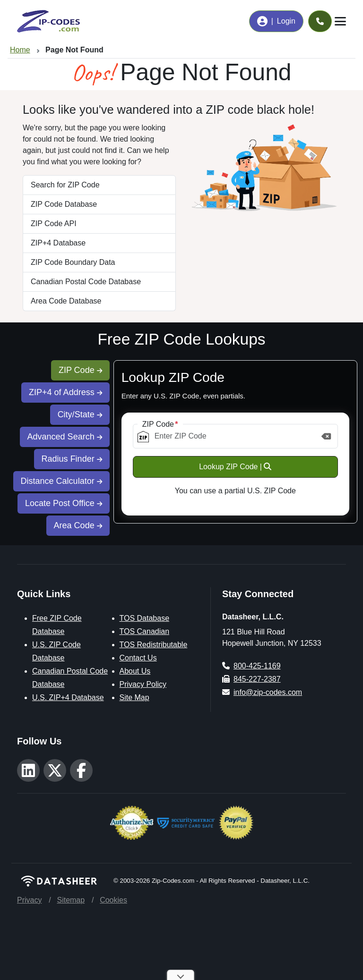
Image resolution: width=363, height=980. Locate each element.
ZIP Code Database (64, 204)
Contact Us (138, 658)
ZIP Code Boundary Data (73, 262)
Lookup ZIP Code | (235, 467)
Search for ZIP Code (65, 185)
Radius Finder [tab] (72, 459)
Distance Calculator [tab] (61, 481)
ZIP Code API (54, 224)
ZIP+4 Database (58, 243)
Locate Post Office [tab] (64, 503)
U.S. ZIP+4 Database (68, 697)
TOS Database (145, 618)
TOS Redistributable (154, 645)
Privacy (29, 900)
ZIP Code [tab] (80, 370)
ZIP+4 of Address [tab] (65, 392)
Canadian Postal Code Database (86, 282)
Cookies (113, 900)
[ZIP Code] (235, 436)
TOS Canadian (145, 631)
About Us (135, 671)
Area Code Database (66, 301)
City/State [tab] (80, 414)
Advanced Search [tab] (65, 437)
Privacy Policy (143, 684)
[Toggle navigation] (340, 21)
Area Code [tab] (78, 525)
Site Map (134, 697)
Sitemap (71, 900)
